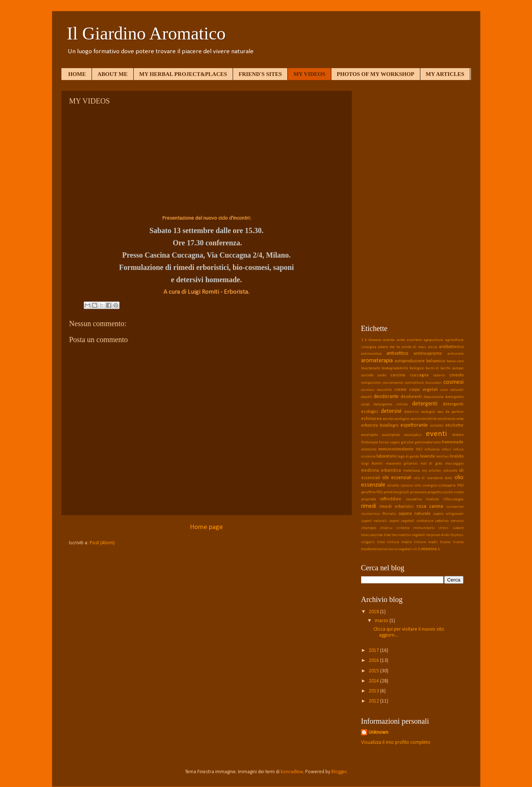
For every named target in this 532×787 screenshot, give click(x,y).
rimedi (369, 506)
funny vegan (389, 442)
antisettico (397, 353)
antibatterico (451, 347)
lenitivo (442, 457)
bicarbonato (371, 368)
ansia (433, 347)
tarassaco (369, 535)
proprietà (369, 499)
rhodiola (432, 499)
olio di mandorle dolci (433, 478)
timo (381, 542)
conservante (393, 383)
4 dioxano (373, 340)
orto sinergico (426, 486)
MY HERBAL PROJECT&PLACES (183, 74)
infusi (446, 450)
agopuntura (433, 340)
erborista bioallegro (380, 426)
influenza (432, 450)
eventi (436, 434)
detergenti (425, 404)
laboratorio (386, 456)
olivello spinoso (400, 486)
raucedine (414, 499)
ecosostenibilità (424, 419)
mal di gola (431, 464)
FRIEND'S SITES (260, 74)
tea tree (384, 535)
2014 (374, 681)
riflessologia (453, 499)
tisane (458, 542)
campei (458, 368)
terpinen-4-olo (438, 535)
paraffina (368, 492)
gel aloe (407, 442)
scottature (425, 521)
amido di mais (414, 347)
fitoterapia (370, 442)
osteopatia (447, 486)
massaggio (454, 464)
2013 (374, 691)
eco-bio (388, 419)
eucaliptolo (391, 435)
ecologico (402, 419)
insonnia (368, 457)
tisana (445, 542)
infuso (458, 450)
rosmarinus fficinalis (379, 514)
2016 (374, 661)
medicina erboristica (381, 471)
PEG (380, 492)
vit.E (416, 549)
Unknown (378, 732)
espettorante (414, 425)
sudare (458, 528)
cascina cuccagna (410, 375)
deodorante (386, 397)
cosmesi (453, 382)
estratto (437, 426)
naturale (450, 471)
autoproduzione (410, 361)
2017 (374, 651)
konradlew (292, 772)
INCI (419, 450)
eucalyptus (413, 435)
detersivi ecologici (420, 412)
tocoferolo (369, 549)
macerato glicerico (402, 464)
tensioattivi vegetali (409, 535)
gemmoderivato (428, 442)
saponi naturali (374, 521)
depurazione (434, 397)
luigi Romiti (372, 464)
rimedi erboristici (396, 507)
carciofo (367, 375)
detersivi (391, 411)
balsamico (436, 361)
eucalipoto (369, 435)
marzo (382, 621)
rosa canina (430, 506)
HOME (77, 74)
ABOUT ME (113, 74)
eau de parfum (450, 412)
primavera (418, 492)
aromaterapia (377, 361)
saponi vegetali (402, 521)
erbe (460, 419)
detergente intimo (391, 404)
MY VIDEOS (309, 74)
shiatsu (386, 528)
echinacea (371, 419)
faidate (458, 435)
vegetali (405, 549)
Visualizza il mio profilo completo (396, 743)
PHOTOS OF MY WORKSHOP (376, 74)
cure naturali (452, 390)
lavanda (427, 456)
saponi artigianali (448, 514)
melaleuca (412, 471)
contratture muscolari (423, 383)
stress (443, 528)
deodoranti (411, 397)
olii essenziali (397, 478)
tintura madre (399, 542)
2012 (374, 701)
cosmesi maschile (377, 390)
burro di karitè (438, 368)
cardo (382, 375)
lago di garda (408, 457)
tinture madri (426, 542)
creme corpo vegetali (416, 390)
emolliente (446, 419)
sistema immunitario (415, 528)
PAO (460, 486)
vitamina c (430, 549)
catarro (439, 375)
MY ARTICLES (445, 74)
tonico (383, 549)
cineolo (456, 375)
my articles (431, 471)
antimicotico (371, 354)
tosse (393, 549)
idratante (369, 450)
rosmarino (455, 507)
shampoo (369, 528)
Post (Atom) (102, 543)
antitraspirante (428, 354)
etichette (454, 426)
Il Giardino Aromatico (146, 33)
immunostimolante (396, 449)
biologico (417, 368)
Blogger (339, 772)
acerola (389, 340)
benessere (455, 361)
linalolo (457, 456)
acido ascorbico (409, 340)
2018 (374, 612)
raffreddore (391, 499)
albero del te (389, 347)
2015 (374, 671)
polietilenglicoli (396, 492)
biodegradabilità (395, 368)
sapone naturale (415, 514)
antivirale (455, 354)
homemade (453, 442)
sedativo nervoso (449, 521)
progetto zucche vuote (445, 492)
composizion (371, 383)
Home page (206, 527)
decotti (367, 397)
